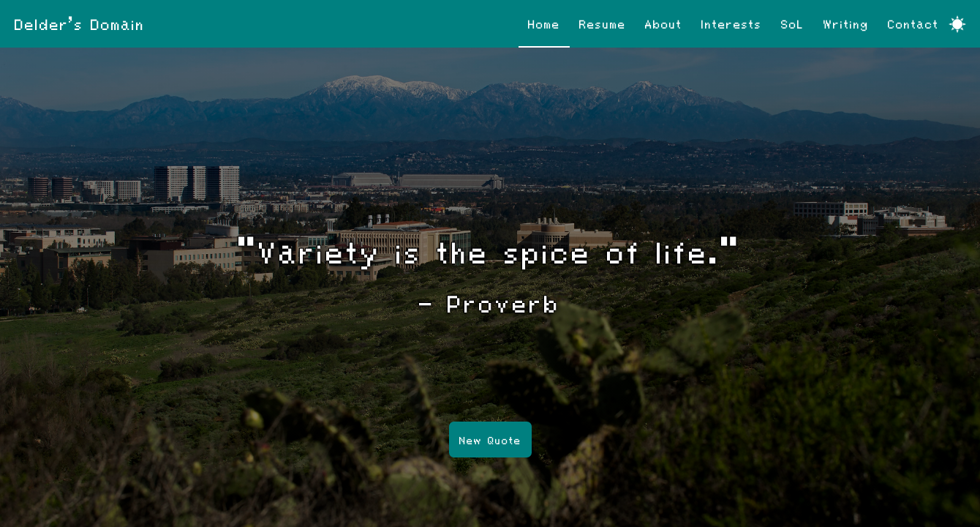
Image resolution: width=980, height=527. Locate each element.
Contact (913, 23)
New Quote (490, 440)
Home (544, 23)
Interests (732, 23)
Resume (603, 23)
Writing (846, 23)
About (664, 23)
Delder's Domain (80, 23)
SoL (793, 23)
